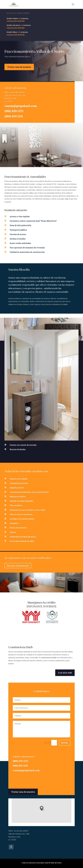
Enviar (65, 743)
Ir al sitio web (65, 673)
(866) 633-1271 (14, 111)
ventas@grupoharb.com (21, 106)
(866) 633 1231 (14, 116)
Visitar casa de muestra (19, 67)
